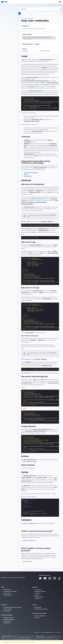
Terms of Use (37, 629)
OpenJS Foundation (7, 632)
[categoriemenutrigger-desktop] (25, 13)
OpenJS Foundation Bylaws (8, 616)
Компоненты (31, 19)
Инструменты (37, 595)
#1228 (48, 192)
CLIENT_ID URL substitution (31, 173)
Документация (24, 19)
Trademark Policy (7, 618)
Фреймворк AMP (7, 586)
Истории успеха (6, 590)
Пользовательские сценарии (9, 588)
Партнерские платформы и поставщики (12, 604)
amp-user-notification (45, 51)
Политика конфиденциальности (47, 629)
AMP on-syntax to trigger (30, 458)
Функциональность (7, 591)
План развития (6, 607)
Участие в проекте (7, 606)
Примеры (36, 591)
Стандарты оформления (39, 612)
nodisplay (37, 44)
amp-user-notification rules (30, 520)
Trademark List (6, 619)
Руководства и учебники (39, 588)
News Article (25, 51)
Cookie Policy (58, 629)
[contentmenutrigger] (40, 9)
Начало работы (37, 586)
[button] (60, 2)
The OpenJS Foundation (8, 614)
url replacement (35, 199)
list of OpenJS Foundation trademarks (22, 636)
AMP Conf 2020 (37, 604)
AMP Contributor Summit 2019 (40, 606)
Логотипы (36, 614)
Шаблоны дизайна (38, 593)
